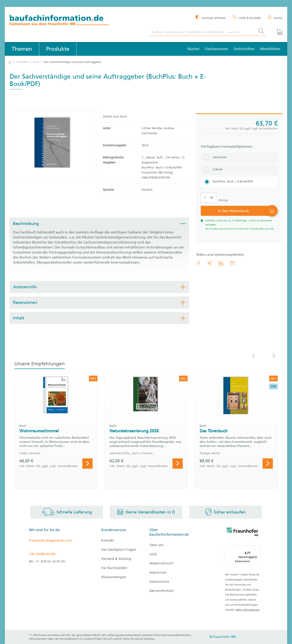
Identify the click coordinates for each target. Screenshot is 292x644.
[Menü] (258, 548)
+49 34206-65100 (42, 554)
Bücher (194, 49)
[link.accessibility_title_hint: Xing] (210, 263)
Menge (223, 200)
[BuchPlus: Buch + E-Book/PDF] (239, 182)
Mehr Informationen (248, 610)
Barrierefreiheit (162, 591)
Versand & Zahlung (116, 559)
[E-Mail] (232, 263)
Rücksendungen (114, 577)
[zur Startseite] (10, 62)
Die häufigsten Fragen (119, 550)
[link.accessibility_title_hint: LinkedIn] (221, 263)
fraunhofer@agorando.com (50, 540)
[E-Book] (239, 170)
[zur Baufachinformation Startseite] (76, 21)
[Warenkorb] (277, 32)
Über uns (156, 545)
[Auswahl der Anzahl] (208, 198)
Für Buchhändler (114, 568)
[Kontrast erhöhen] (211, 17)
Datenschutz (159, 582)
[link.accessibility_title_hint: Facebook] (198, 263)
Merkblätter (270, 49)
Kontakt (108, 540)
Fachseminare (217, 49)
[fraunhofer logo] (242, 533)
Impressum (158, 572)
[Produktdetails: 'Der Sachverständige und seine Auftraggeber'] (53, 146)
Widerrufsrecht (161, 563)
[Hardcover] (239, 158)
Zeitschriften (244, 49)
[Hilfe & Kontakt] (247, 18)
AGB (153, 554)
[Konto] (275, 18)
